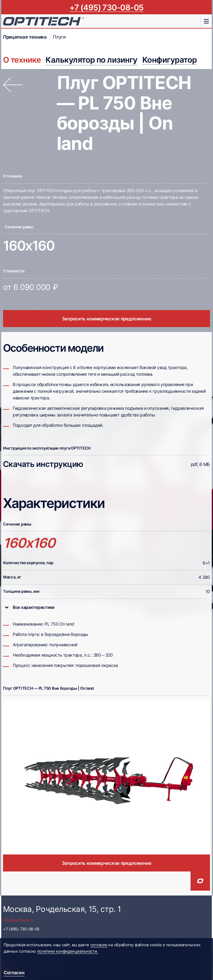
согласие (99, 945)
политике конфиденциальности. (68, 951)
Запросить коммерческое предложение (107, 319)
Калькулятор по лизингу (91, 60)
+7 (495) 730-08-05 (106, 7)
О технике (22, 60)
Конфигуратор (170, 60)
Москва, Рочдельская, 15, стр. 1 (62, 909)
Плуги (59, 37)
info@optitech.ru (18, 920)
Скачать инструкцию (43, 464)
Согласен (14, 973)
